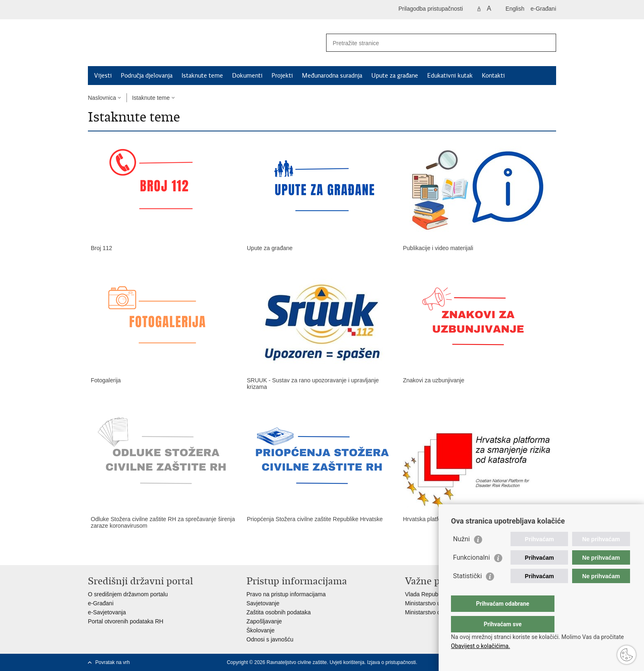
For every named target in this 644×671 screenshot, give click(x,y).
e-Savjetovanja (107, 612)
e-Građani (543, 9)
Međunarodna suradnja (332, 76)
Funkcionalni (471, 574)
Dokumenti (247, 76)
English (515, 9)
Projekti (282, 76)
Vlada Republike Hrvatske (438, 594)
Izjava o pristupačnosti (392, 662)
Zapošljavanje (264, 621)
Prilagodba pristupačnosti (431, 9)
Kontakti (493, 76)
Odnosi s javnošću (270, 639)
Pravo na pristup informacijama (286, 594)
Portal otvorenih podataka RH (126, 621)
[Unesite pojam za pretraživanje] (432, 43)
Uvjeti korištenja (347, 662)
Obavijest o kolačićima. (481, 646)
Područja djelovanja (147, 76)
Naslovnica (102, 98)
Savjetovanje (263, 603)
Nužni (461, 555)
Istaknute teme (202, 76)
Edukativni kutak (450, 76)
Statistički (467, 592)
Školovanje (261, 630)
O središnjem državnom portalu (128, 594)
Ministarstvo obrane (430, 612)
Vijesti (103, 76)
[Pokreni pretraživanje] (547, 43)
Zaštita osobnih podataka (278, 612)
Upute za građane (395, 76)
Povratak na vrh (113, 662)
